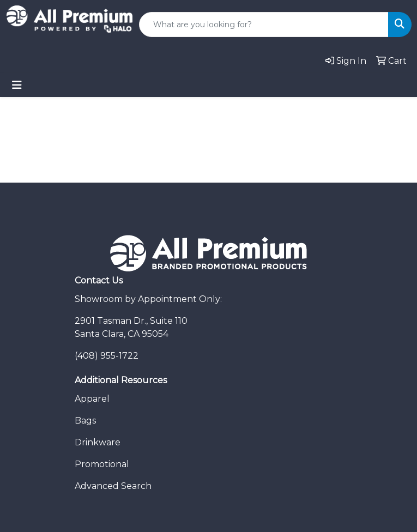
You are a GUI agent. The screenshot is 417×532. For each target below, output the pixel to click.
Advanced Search (113, 486)
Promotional (102, 464)
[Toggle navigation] (17, 85)
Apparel (92, 399)
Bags (85, 421)
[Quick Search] (264, 25)
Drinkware (98, 442)
